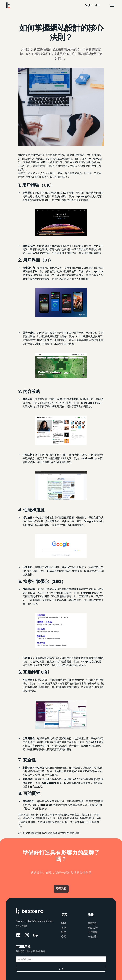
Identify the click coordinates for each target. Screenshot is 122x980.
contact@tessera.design (38, 921)
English (89, 5)
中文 (98, 5)
